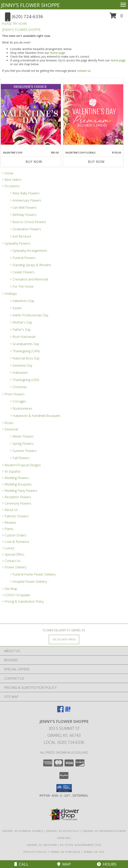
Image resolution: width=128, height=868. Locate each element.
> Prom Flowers (13, 394)
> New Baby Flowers (25, 193)
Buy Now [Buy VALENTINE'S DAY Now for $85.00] (34, 162)
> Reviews (9, 523)
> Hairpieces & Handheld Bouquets (35, 416)
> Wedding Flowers (15, 478)
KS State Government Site (81, 845)
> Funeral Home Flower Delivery (33, 574)
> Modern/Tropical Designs (21, 465)
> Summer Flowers (23, 451)
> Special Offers (13, 554)
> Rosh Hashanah (23, 337)
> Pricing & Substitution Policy (23, 601)
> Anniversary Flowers (26, 200)
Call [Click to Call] (21, 864)
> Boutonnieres (21, 408)
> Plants (8, 529)
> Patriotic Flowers (15, 516)
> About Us (10, 510)
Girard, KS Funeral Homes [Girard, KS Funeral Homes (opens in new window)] (23, 831)
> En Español (11, 471)
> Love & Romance (16, 542)
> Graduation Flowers (25, 229)
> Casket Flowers (22, 272)
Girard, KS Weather (42, 845)
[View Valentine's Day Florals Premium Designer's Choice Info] (93, 114)
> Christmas (18, 387)
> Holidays (9, 294)
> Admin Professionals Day (29, 315)
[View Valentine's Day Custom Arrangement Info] (31, 114)
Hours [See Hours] (107, 864)
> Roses (8, 423)
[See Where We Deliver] (64, 639)
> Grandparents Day (24, 344)
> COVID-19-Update (16, 595)
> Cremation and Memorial (29, 279)
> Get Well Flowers (23, 208)
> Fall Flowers (20, 458)
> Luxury (8, 548)
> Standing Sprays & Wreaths (31, 265)
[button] (116, 17)
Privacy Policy (35, 852)
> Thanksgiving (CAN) (25, 351)
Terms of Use (94, 852)
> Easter (16, 308)
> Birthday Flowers (23, 215)
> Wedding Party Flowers (20, 491)
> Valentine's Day (22, 301)
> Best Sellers (12, 180)
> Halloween (19, 373)
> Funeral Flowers (23, 258)
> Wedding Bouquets (17, 484)
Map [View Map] (64, 864)
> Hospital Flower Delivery (28, 582)
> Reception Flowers (17, 497)
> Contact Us (11, 561)
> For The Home (22, 286)
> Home (8, 173)
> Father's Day (20, 330)
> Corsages (18, 401)
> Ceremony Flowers (17, 503)
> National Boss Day (25, 358)
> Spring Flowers (22, 444)
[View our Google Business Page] (68, 711)
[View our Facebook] (60, 711)
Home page (57, 53)
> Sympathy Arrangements (29, 251)
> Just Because (21, 236)
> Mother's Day (21, 322)
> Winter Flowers (22, 436)
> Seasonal (10, 429)
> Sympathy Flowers (16, 243)
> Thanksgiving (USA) (25, 380)
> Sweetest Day (21, 365)
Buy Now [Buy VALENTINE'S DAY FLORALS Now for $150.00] (96, 162)
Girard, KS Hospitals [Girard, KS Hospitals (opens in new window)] (63, 831)
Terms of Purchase (65, 852)
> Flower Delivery (14, 567)
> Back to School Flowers (28, 222)
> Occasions (11, 186)
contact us (84, 71)
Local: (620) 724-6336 (64, 742)
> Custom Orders (14, 535)
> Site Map (10, 589)
